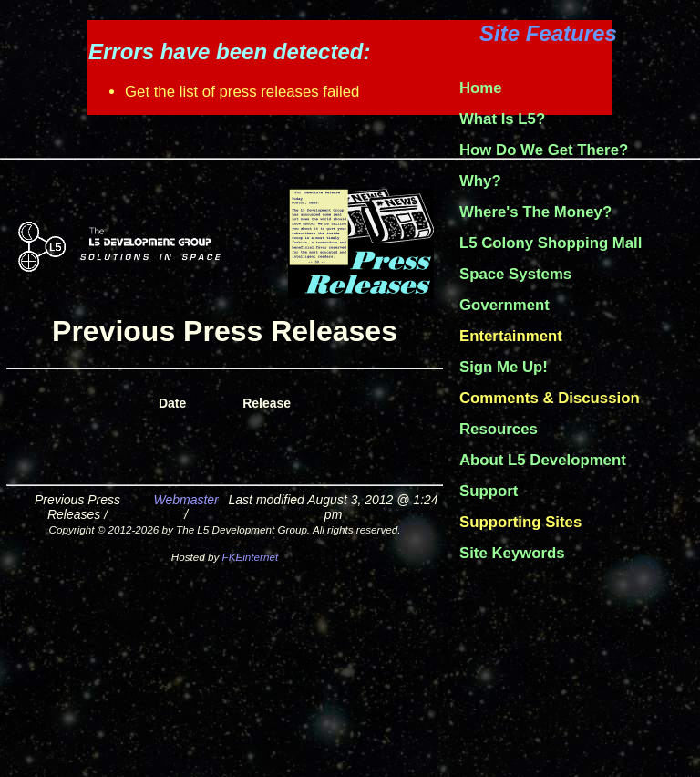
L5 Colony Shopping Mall (551, 243)
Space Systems (515, 274)
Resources (499, 429)
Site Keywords (512, 553)
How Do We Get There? (544, 150)
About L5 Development (543, 460)
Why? (480, 181)
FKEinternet (251, 557)
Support (489, 491)
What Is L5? (502, 119)
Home (481, 88)
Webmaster (185, 500)
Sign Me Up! (504, 367)
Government (504, 305)
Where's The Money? (535, 212)
